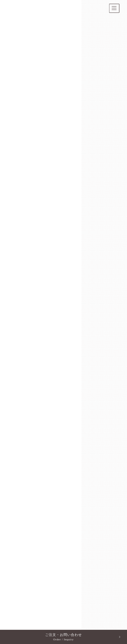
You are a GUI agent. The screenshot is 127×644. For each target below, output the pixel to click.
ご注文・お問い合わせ (63, 637)
